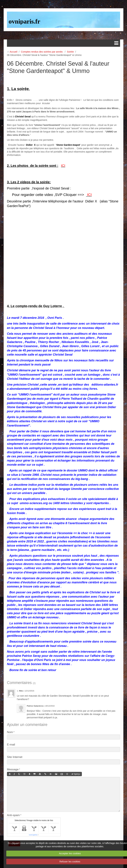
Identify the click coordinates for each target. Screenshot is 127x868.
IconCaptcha (33, 835)
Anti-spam (13, 815)
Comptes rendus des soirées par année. (42, 52)
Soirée (70, 52)
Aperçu (76, 774)
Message (13, 769)
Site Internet (15, 757)
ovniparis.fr (24, 21)
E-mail (11, 744)
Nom (10, 732)
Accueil (13, 52)
